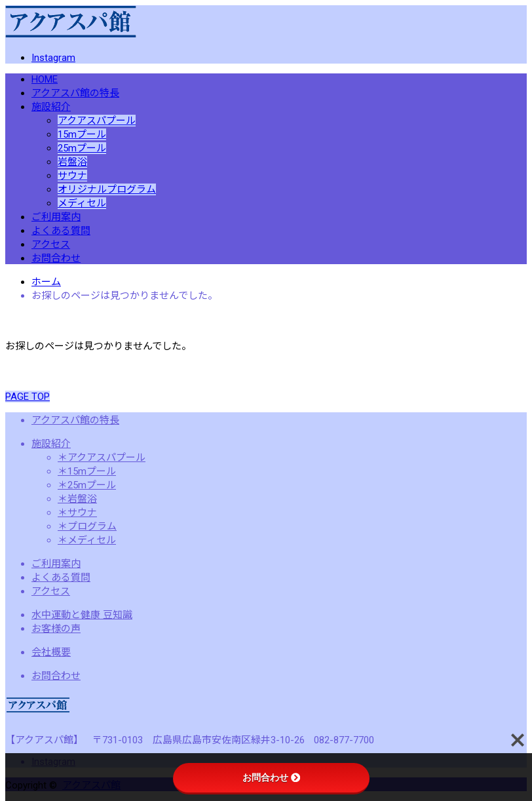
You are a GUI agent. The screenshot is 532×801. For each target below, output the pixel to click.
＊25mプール (87, 485)
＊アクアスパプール (102, 458)
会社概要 (51, 652)
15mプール (82, 134)
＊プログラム (87, 526)
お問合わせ (56, 258)
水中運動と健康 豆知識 (82, 615)
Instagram (53, 58)
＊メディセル (87, 540)
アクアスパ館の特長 (75, 93)
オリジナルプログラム (107, 189)
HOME (45, 79)
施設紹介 (51, 107)
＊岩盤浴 (77, 499)
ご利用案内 (56, 217)
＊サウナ (77, 513)
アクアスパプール (97, 121)
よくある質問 (61, 231)
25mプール (82, 148)
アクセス (51, 244)
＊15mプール (87, 471)
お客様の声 (56, 629)
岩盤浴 (72, 162)
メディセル (82, 203)
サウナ (72, 176)
